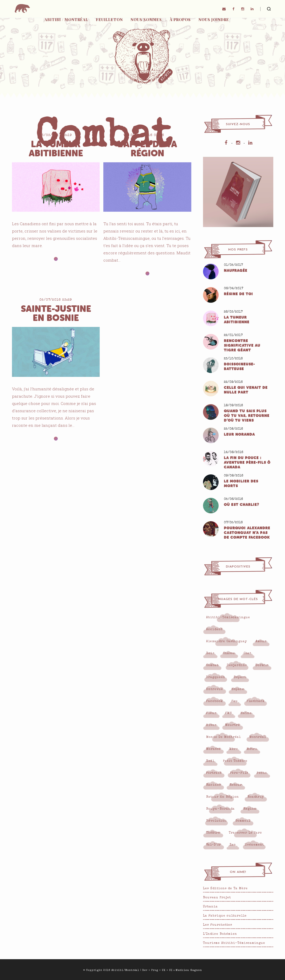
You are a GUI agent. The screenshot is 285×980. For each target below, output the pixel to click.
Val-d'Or (214, 845)
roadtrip (256, 797)
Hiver (211, 725)
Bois (210, 654)
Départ (240, 678)
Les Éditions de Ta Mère (225, 889)
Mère (234, 749)
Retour (236, 785)
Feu (235, 701)
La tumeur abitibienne (56, 149)
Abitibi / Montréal (66, 20)
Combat (212, 666)
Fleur (211, 713)
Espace (238, 689)
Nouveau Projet (217, 898)
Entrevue (215, 689)
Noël (210, 761)
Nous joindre (214, 20)
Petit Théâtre (235, 761)
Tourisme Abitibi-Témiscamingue (234, 943)
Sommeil (243, 821)
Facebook (214, 701)
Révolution (217, 821)
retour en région (223, 797)
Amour (261, 642)
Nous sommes (146, 20)
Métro (252, 749)
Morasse (213, 749)
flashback (256, 701)
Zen (233, 845)
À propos (180, 20)
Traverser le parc (245, 833)
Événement (254, 845)
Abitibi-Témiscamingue (228, 618)
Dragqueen (216, 678)
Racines (214, 785)
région (250, 809)
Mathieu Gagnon (189, 970)
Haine (246, 713)
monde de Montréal (223, 737)
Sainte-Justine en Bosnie (56, 313)
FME (229, 713)
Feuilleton (109, 20)
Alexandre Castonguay (227, 642)
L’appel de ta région (147, 149)
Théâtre (213, 833)
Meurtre (233, 725)
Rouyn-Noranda (220, 809)
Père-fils (239, 773)
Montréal (258, 737)
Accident (214, 630)
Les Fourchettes (218, 925)
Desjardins (237, 666)
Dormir (262, 666)
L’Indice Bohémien (220, 934)
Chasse (229, 654)
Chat (248, 654)
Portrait (214, 773)
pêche (262, 773)
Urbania (210, 907)
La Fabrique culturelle (225, 916)
